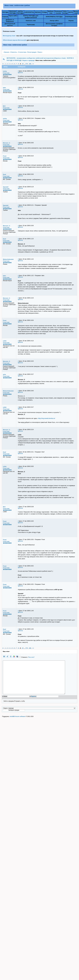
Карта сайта (13, 16)
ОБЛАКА (38, 12)
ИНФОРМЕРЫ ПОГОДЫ (54, 17)
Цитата (20, 73)
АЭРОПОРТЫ (29, 12)
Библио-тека (51, 12)
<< (3, 64)
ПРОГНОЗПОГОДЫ (13, 12)
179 (27, 64)
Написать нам (31, 21)
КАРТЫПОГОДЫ (20, 12)
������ (7, 75)
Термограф (31, 25)
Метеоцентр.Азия (9, 36)
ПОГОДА (5, 12)
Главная (5, 17)
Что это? (31, 657)
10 (23, 64)
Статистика (22, 52)
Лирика (71, 21)
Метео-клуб (76, 12)
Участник (6, 73)
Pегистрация (32, 52)
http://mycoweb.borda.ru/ (46, 418)
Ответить (14, 52)
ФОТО (71, 12)
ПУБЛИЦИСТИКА (71, 17)
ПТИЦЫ (44, 12)
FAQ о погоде (65, 12)
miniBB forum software (18, 723)
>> (33, 64)
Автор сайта (54, 21)
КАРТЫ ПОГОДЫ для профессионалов (31, 17)
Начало (7, 52)
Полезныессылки (58, 12)
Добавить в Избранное (10, 21)
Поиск (40, 52)
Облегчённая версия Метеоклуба (15, 40)
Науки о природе (29, 60)
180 (30, 64)
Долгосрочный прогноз (10, 25)
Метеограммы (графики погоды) (54, 25)
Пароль (33, 703)
